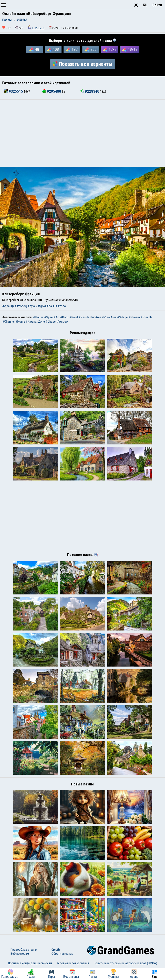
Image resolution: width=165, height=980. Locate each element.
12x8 (110, 49)
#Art (56, 317)
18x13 (130, 49)
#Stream (134, 317)
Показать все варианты (83, 64)
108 (53, 49)
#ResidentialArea (90, 317)
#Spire (48, 317)
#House (38, 317)
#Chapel (51, 322)
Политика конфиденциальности (30, 963)
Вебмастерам (20, 954)
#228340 (90, 91)
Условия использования (73, 963)
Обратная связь (62, 954)
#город (22, 306)
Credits (56, 950)
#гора (62, 306)
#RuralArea (109, 317)
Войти (157, 5)
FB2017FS (38, 28)
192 (72, 49)
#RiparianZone (35, 322)
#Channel (8, 322)
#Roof (64, 317)
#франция (9, 306)
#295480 (52, 91)
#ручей (32, 306)
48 (34, 49)
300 (91, 49)
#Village (122, 317)
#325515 (14, 91)
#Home (20, 322)
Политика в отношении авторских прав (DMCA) (125, 963)
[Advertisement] (82, 133)
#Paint (74, 317)
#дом (42, 306)
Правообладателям (24, 950)
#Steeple (146, 317)
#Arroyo (62, 322)
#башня (52, 306)
